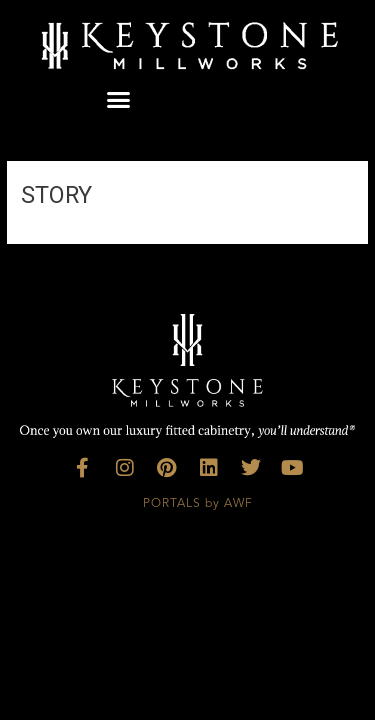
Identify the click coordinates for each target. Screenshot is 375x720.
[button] (119, 100)
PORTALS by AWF (198, 504)
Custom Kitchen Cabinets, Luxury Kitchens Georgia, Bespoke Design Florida (187, 611)
